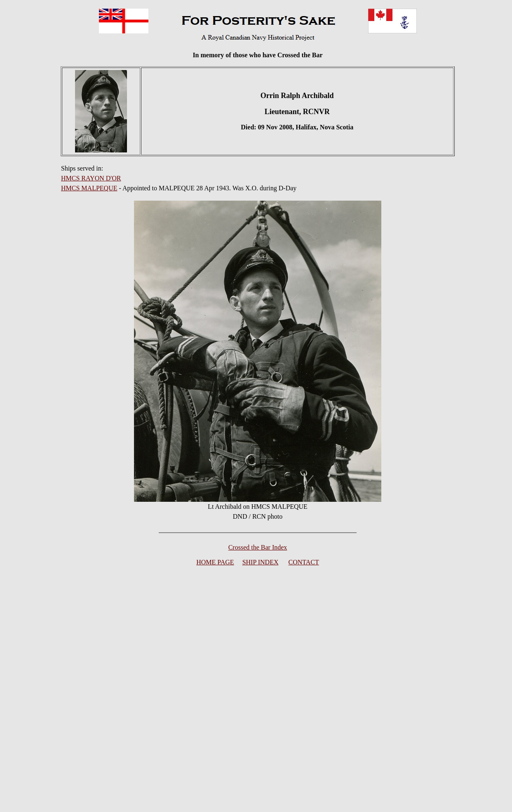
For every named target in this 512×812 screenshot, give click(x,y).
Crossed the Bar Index (258, 547)
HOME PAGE (215, 562)
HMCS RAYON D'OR (91, 178)
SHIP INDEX (261, 562)
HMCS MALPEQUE (89, 188)
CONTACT (304, 562)
